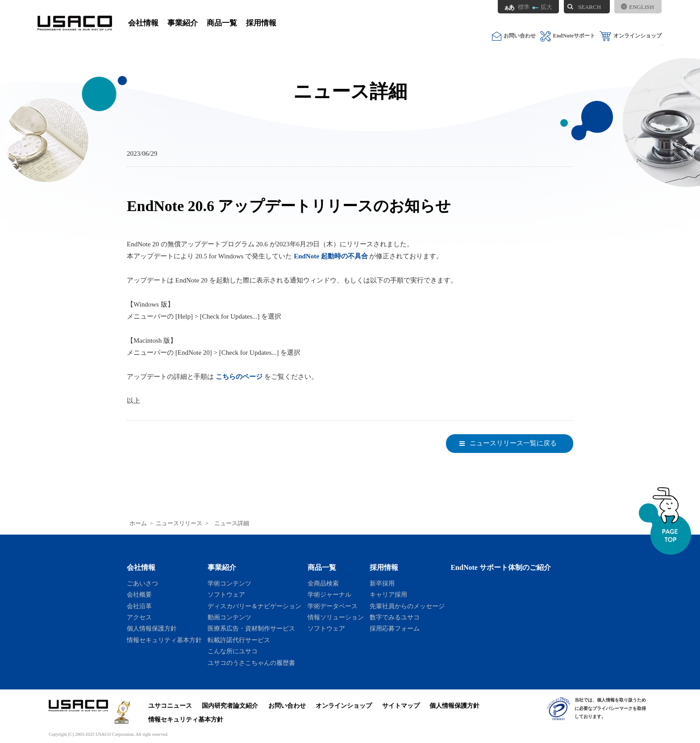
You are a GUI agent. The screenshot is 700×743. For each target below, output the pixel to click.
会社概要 (139, 594)
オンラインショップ (631, 36)
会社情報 (143, 23)
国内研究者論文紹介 (230, 706)
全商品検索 (323, 583)
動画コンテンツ (229, 617)
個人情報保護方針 (152, 628)
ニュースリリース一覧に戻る (513, 443)
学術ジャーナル (329, 594)
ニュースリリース (179, 523)
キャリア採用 (388, 594)
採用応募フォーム (395, 628)
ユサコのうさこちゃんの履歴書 (251, 663)
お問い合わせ (514, 36)
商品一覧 (222, 23)
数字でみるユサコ (395, 617)
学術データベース (333, 606)
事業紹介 (183, 23)
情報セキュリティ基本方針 (164, 640)
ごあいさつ (142, 583)
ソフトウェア (226, 594)
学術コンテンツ (229, 583)
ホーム (138, 523)
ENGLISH (637, 7)
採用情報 (261, 23)
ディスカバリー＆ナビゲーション (254, 606)
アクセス (139, 617)
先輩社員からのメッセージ (407, 606)
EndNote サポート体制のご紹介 (501, 567)
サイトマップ (401, 706)
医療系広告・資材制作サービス (251, 628)
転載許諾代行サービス (239, 640)
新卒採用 (382, 583)
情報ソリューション (336, 617)
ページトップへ (665, 521)
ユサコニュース (170, 706)
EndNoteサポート (568, 36)
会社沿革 (139, 606)
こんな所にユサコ (233, 651)
